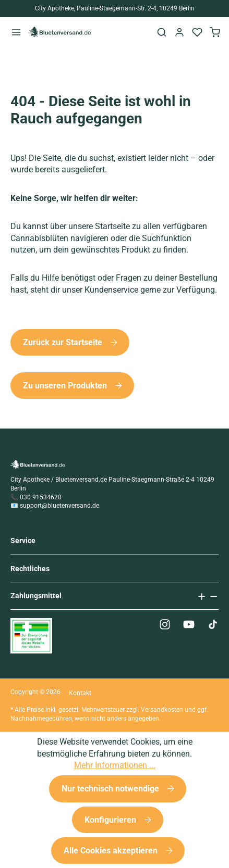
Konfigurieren (111, 820)
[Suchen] (162, 32)
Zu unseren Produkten (66, 386)
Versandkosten (162, 710)
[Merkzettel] (197, 32)
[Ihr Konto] (179, 32)
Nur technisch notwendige (111, 789)
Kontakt (80, 693)
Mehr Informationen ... (115, 765)
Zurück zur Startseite (64, 342)
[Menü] (16, 32)
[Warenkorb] (215, 32)
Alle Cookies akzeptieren (112, 851)
